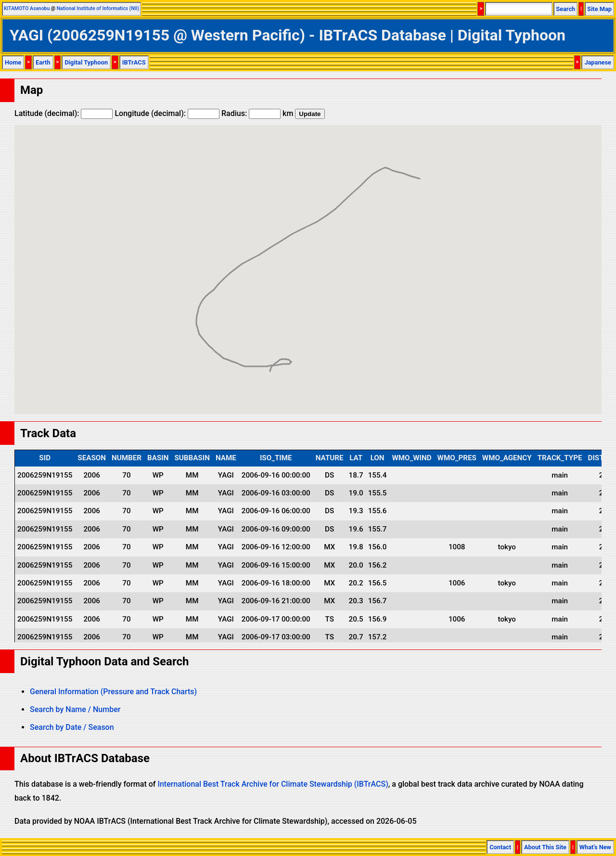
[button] (270, 362)
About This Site (545, 847)
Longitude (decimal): (167, 113)
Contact (500, 847)
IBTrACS (134, 62)
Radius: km (257, 113)
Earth (43, 62)
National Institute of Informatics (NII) (98, 8)
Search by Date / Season (72, 727)
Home (13, 62)
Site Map (599, 9)
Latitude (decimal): (64, 113)
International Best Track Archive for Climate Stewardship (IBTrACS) (273, 784)
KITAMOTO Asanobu (27, 8)
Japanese (598, 62)
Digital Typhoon (86, 62)
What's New (595, 847)
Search (565, 9)
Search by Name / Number (75, 709)
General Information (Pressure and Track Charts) (113, 692)
